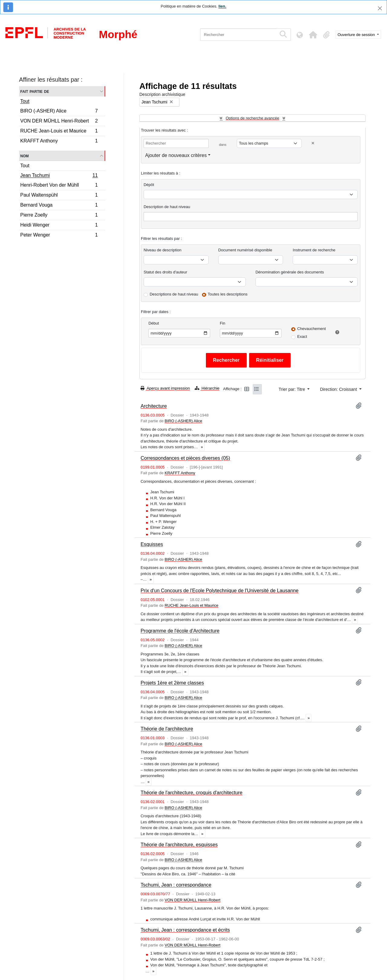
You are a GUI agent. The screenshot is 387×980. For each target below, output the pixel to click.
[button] (313, 35)
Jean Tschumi (59, 176)
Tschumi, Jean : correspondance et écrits (185, 930)
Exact (302, 336)
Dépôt (149, 185)
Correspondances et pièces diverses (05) (185, 458)
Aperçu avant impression (165, 388)
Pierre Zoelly (59, 216)
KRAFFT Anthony (59, 142)
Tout (25, 101)
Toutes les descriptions (228, 294)
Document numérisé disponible (245, 250)
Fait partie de (35, 91)
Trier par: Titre (293, 389)
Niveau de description (163, 250)
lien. (222, 6)
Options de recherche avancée (252, 118)
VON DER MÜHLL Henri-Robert (59, 122)
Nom (24, 156)
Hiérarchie (207, 388)
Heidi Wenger (59, 226)
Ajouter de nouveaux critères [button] (176, 155)
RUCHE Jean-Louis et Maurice (59, 132)
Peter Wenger (59, 236)
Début (154, 323)
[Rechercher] (238, 35)
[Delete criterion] (313, 143)
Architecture (154, 406)
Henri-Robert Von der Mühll (59, 186)
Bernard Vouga (59, 206)
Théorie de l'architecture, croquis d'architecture (192, 792)
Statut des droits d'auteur (165, 272)
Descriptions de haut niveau (174, 294)
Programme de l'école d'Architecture (180, 631)
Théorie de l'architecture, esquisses (179, 844)
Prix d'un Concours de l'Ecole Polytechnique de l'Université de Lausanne (220, 590)
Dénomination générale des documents (290, 272)
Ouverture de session (357, 35)
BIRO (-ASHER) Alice (59, 112)
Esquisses (152, 544)
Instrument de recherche (314, 250)
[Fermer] (380, 8)
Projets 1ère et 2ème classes (172, 683)
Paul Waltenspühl (59, 196)
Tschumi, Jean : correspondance (176, 885)
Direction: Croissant (339, 389)
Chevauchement (312, 329)
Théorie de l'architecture (167, 729)
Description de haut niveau (167, 207)
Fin (223, 323)
